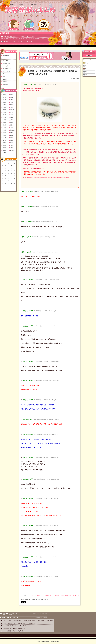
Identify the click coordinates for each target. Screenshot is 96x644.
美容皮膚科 (5, 84)
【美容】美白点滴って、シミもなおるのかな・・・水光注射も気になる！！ (22, 623)
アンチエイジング (7, 69)
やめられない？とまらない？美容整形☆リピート (16, 628)
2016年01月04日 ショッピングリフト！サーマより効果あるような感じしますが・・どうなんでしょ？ (29, 39)
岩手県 (4, 97)
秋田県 (4, 100)
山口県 (4, 138)
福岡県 (12, 143)
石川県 (4, 115)
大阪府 (4, 128)
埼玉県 (4, 107)
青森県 (12, 95)
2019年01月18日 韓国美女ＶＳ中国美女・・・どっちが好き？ (19, 36)
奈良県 (4, 130)
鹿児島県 (12, 150)
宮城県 (12, 97)
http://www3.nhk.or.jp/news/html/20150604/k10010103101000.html (48, 178)
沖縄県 (4, 153)
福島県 (4, 102)
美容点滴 (5, 79)
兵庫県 (12, 128)
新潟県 (4, 112)
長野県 (12, 117)
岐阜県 (4, 120)
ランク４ (87, 72)
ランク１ (87, 63)
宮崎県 (4, 150)
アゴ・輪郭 (5, 66)
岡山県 (4, 135)
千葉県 (12, 107)
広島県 (12, 135)
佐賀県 (4, 145)
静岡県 (12, 120)
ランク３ (87, 69)
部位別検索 (14, 25)
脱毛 (4, 74)
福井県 (12, 115)
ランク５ (87, 75)
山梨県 (4, 117)
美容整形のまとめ (30, 12)
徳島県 (12, 138)
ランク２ (87, 66)
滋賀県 (4, 125)
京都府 (12, 125)
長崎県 (12, 145)
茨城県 (12, 102)
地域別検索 (29, 25)
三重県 (12, 122)
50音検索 (44, 25)
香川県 (4, 140)
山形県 (12, 100)
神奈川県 (12, 110)
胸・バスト (5, 61)
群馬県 (12, 105)
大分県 (12, 148)
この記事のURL (33, 599)
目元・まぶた (6, 56)
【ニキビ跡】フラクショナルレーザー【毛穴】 (15, 626)
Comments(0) (41, 599)
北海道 (4, 95)
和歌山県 (12, 130)
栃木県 (4, 105)
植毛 (4, 76)
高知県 (4, 143)
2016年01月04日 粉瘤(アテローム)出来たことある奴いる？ (19, 41)
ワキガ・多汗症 (7, 71)
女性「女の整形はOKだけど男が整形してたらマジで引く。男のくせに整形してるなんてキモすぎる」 (28, 620)
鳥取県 (4, 133)
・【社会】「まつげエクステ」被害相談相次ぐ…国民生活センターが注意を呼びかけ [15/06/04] (53, 595)
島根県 (12, 133)
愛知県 (4, 122)
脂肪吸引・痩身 (7, 63)
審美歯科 (5, 82)
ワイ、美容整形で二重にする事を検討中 (13, 631)
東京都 (4, 110)
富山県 (12, 112)
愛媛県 (12, 140)
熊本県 (4, 148)
